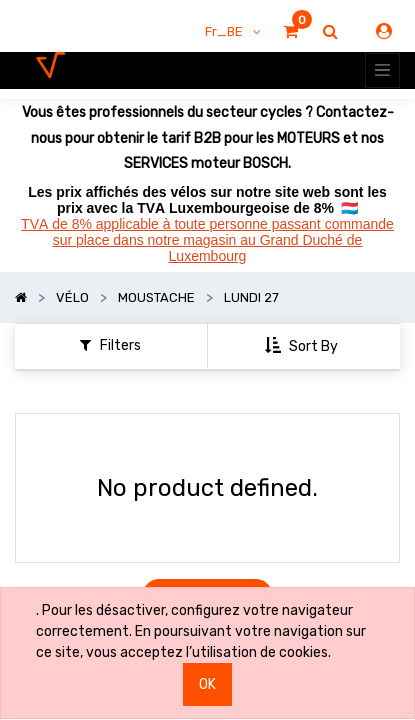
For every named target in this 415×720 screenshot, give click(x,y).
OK (207, 684)
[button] (303, 347)
